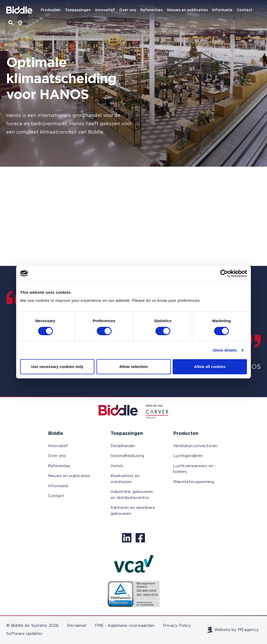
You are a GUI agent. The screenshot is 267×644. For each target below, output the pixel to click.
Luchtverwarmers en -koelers (195, 469)
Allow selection (133, 367)
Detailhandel (123, 446)
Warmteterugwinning (194, 482)
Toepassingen (78, 10)
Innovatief (105, 10)
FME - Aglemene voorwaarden (125, 626)
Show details (225, 350)
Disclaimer (77, 626)
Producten (51, 10)
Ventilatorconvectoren (195, 446)
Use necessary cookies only (57, 367)
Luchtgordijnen (188, 456)
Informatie (222, 10)
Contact (245, 10)
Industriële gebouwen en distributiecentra (132, 495)
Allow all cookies (210, 367)
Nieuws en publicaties (187, 10)
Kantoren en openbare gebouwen (133, 511)
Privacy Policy (177, 626)
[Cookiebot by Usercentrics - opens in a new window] (224, 273)
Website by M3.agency (233, 630)
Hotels (117, 466)
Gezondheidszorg (127, 456)
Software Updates (24, 634)
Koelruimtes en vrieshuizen (125, 479)
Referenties (151, 10)
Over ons (128, 10)
